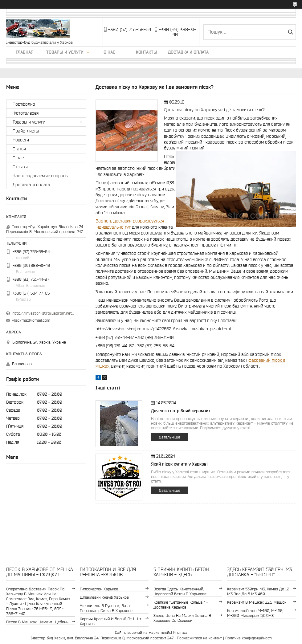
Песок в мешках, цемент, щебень (37, 622)
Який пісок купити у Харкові (179, 464)
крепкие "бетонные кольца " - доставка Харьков (181, 605)
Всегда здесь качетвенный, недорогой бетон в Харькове (180, 591)
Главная (25, 52)
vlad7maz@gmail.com (31, 320)
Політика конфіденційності (249, 638)
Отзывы (20, 167)
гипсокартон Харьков (99, 589)
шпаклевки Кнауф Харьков (104, 597)
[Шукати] (290, 32)
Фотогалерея (26, 113)
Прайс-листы (26, 131)
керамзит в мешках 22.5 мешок (257, 602)
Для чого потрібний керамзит (181, 411)
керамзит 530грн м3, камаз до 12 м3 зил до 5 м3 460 (258, 591)
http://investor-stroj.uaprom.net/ (43, 313)
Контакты (147, 52)
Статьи (19, 149)
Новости (21, 140)
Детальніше (169, 437)
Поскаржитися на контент (199, 638)
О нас (109, 52)
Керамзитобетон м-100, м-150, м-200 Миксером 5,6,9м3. (255, 613)
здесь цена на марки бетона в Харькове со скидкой (182, 618)
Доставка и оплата (188, 52)
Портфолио (24, 104)
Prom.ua (180, 632)
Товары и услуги (65, 52)
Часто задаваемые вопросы (41, 176)
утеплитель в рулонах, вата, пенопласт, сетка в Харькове (106, 608)
